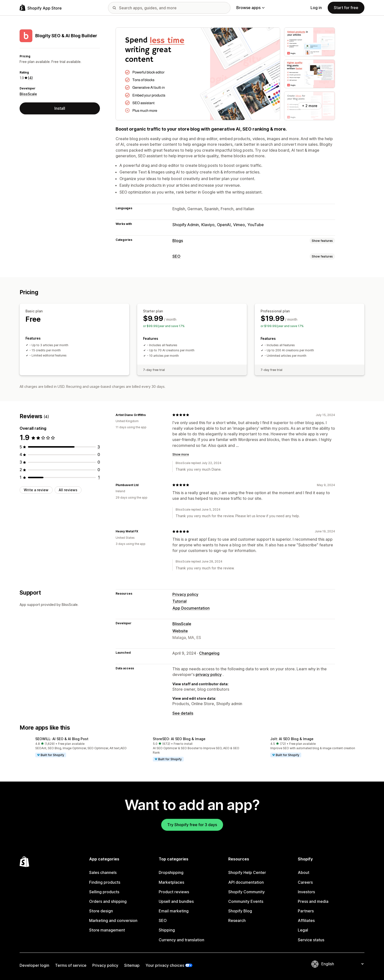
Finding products (105, 882)
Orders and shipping (108, 901)
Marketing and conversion (113, 920)
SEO (176, 256)
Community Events (246, 901)
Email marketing (174, 911)
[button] (74, 747)
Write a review (36, 490)
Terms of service (71, 965)
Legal (303, 930)
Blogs (178, 241)
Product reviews (174, 892)
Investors (306, 892)
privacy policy (209, 674)
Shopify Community (246, 892)
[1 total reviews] (99, 477)
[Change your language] (342, 964)
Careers (305, 882)
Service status (311, 940)
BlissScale (28, 94)
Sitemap (132, 965)
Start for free (346, 8)
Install (60, 108)
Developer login (34, 965)
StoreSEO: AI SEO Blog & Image (179, 739)
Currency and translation (181, 940)
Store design (101, 911)
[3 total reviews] (99, 447)
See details (183, 713)
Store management (107, 930)
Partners (306, 911)
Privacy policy (185, 594)
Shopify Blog (240, 911)
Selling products (104, 892)
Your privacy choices (165, 965)
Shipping (167, 930)
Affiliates (306, 920)
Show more (181, 454)
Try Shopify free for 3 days (192, 825)
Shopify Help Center (247, 872)
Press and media (313, 901)
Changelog (209, 653)
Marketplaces (171, 882)
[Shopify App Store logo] (41, 8)
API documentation (246, 882)
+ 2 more (310, 106)
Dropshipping (171, 872)
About (304, 872)
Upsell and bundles (176, 901)
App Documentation (191, 608)
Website (180, 631)
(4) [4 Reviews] (30, 78)
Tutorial (180, 601)
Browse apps (250, 8)
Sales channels (103, 872)
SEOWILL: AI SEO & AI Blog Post (62, 739)
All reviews (68, 490)
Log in (316, 8)
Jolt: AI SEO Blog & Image (292, 739)
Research (237, 920)
